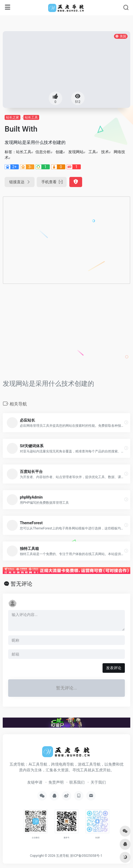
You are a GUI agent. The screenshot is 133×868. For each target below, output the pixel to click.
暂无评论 (21, 584)
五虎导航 (63, 856)
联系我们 (77, 782)
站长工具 (31, 117)
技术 (105, 152)
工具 (92, 152)
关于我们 (98, 782)
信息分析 (43, 152)
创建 (59, 152)
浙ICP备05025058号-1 (86, 856)
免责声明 (56, 782)
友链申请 (35, 782)
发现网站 (76, 152)
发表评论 (114, 668)
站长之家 (13, 117)
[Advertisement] (56, 239)
